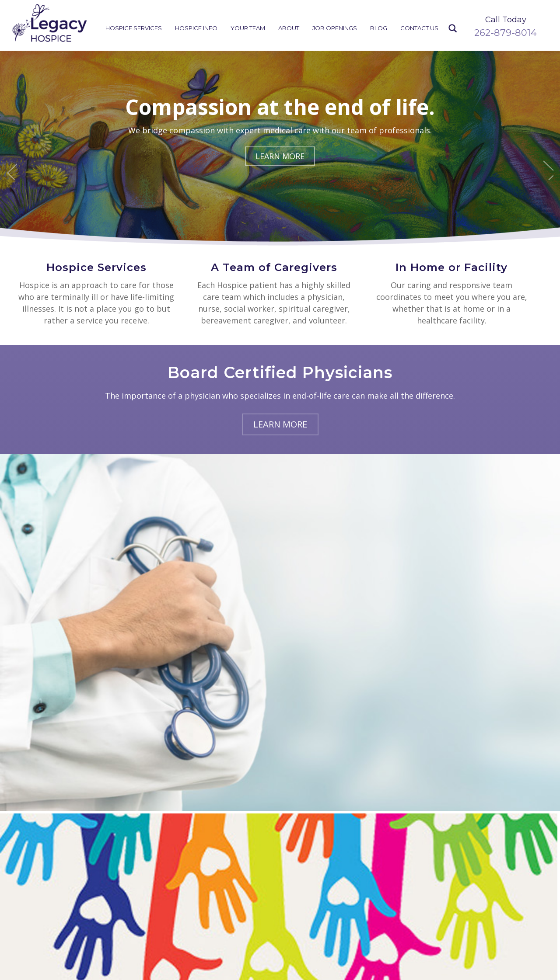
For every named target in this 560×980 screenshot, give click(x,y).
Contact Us (419, 28)
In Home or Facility (451, 267)
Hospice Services (134, 28)
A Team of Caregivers (274, 267)
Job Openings (335, 28)
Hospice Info (196, 28)
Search (453, 29)
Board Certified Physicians (280, 372)
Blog (379, 28)
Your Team (248, 28)
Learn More (280, 156)
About (289, 28)
